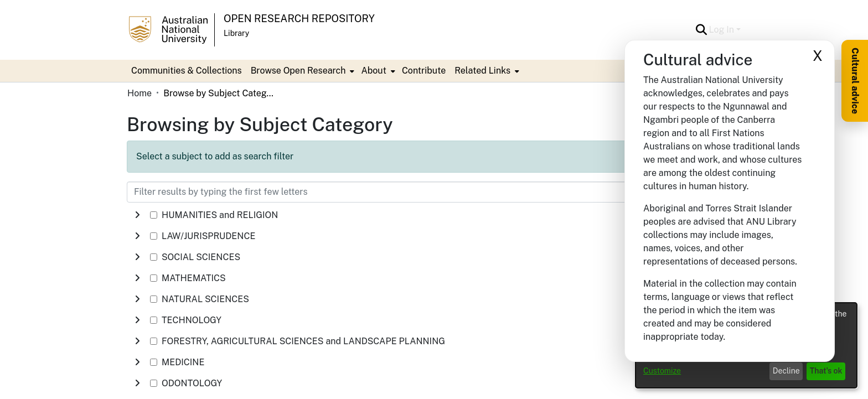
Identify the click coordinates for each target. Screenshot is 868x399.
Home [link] (139, 93)
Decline (786, 371)
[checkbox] (154, 215)
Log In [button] (723, 30)
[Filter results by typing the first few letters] (379, 192)
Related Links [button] (482, 71)
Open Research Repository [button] (299, 19)
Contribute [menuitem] (424, 71)
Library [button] (236, 33)
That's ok (826, 371)
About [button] (373, 71)
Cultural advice (855, 81)
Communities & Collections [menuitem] (187, 71)
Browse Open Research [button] (298, 71)
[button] (702, 30)
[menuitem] (302, 71)
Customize (662, 371)
